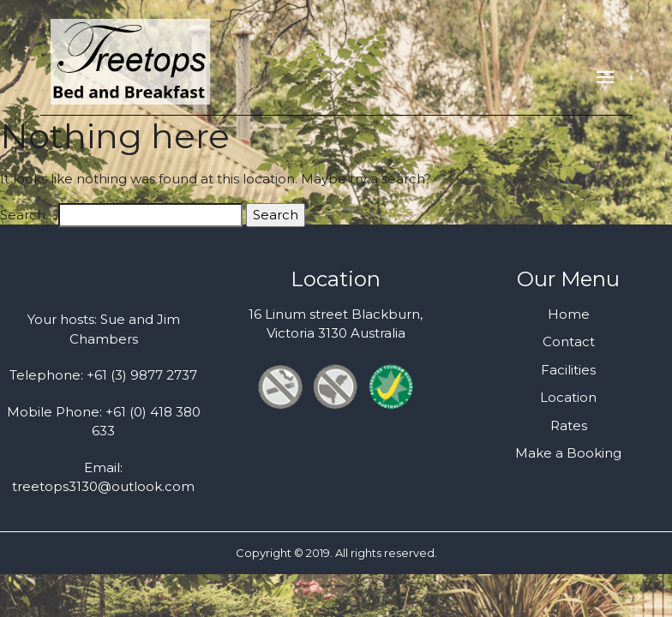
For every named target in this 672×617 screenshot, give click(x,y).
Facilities (568, 370)
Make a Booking (568, 453)
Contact (569, 341)
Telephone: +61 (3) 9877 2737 (103, 375)
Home (569, 314)
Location (568, 397)
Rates (569, 425)
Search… (27, 215)
